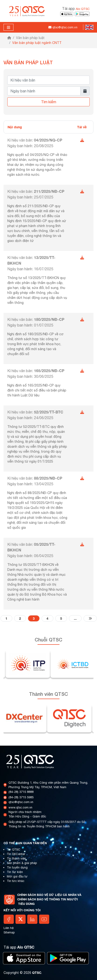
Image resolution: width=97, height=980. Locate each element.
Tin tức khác (16, 881)
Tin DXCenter (16, 854)
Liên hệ (9, 928)
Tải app (76, 9)
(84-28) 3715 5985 (21, 797)
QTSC (37, 973)
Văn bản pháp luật (30, 38)
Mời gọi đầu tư (17, 876)
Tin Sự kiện (15, 872)
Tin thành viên (16, 858)
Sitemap (9, 932)
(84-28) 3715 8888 (21, 792)
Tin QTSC (14, 849)
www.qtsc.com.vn (20, 807)
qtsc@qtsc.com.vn (21, 802)
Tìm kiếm (49, 102)
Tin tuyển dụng (17, 867)
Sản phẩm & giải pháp (22, 863)
